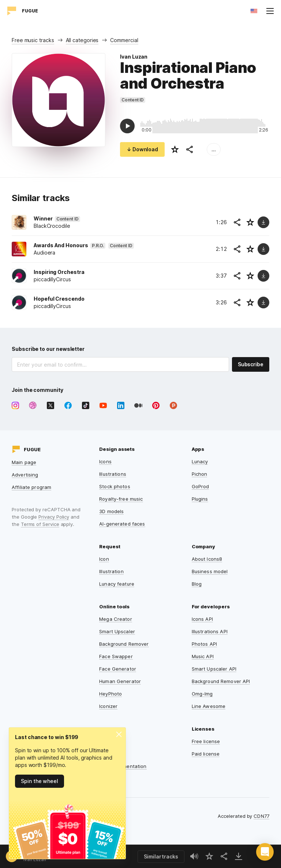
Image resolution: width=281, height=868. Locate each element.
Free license (206, 741)
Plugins (200, 499)
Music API (203, 656)
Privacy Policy (54, 517)
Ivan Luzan (134, 57)
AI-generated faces (122, 524)
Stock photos (115, 486)
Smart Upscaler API (214, 669)
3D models (111, 511)
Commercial (124, 40)
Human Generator (120, 681)
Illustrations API (210, 631)
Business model (210, 571)
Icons (105, 461)
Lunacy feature (117, 584)
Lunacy (200, 461)
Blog (197, 584)
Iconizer (108, 706)
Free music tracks (33, 40)
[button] (265, 852)
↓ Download (142, 149)
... (214, 149)
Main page (24, 462)
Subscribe (251, 364)
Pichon (200, 474)
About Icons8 (207, 559)
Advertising (25, 475)
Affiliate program (31, 487)
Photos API (204, 644)
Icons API (202, 619)
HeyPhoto (110, 694)
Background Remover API (221, 681)
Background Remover (124, 644)
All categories (82, 40)
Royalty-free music (121, 499)
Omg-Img (202, 694)
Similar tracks (161, 856)
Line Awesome (209, 706)
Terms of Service (40, 524)
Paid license (206, 754)
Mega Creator (116, 619)
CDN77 (261, 816)
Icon (104, 559)
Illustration (111, 571)
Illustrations (113, 474)
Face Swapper (116, 656)
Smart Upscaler (117, 631)
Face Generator (118, 669)
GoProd (201, 486)
